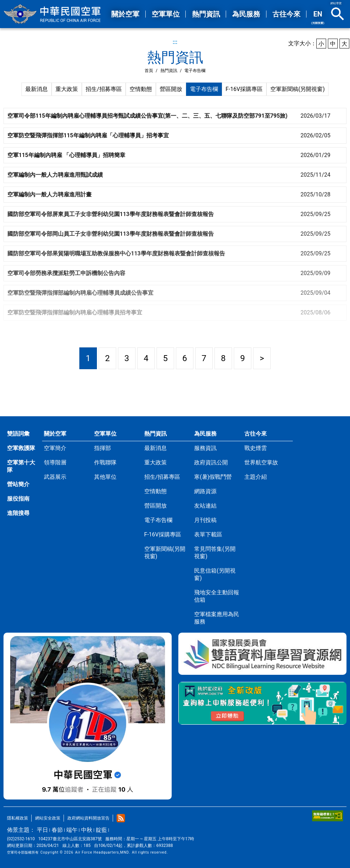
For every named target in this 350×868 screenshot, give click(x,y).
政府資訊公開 (211, 462)
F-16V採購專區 (244, 89)
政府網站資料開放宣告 (88, 818)
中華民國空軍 (53, 14)
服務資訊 (205, 448)
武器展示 (55, 477)
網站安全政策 (48, 818)
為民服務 (205, 434)
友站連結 (205, 506)
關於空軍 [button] (125, 14)
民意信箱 (215, 574)
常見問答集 (215, 553)
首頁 (149, 71)
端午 (72, 830)
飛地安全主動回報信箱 (217, 596)
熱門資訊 (169, 71)
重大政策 (67, 89)
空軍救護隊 (21, 448)
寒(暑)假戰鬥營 (213, 477)
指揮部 (103, 448)
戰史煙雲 (256, 448)
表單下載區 (208, 534)
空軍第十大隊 (21, 466)
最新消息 (37, 89)
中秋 (87, 830)
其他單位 (105, 477)
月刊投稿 (205, 520)
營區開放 (171, 89)
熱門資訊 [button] (206, 14)
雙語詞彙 (18, 434)
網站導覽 (336, 3)
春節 (57, 830)
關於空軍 (55, 434)
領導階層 (55, 462)
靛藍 (101, 830)
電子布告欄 (204, 89)
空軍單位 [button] (166, 14)
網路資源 (205, 491)
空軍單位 (105, 434)
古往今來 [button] (286, 14)
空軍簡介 (55, 448)
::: (175, 42)
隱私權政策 (18, 818)
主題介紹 (256, 477)
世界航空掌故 (261, 462)
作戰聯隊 (105, 462)
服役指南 (18, 499)
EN (318, 17)
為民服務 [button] (246, 14)
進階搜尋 (18, 513)
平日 (42, 830)
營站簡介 (18, 484)
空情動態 (141, 89)
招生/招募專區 (104, 89)
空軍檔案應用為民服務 (217, 618)
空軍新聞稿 (298, 89)
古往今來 (256, 434)
